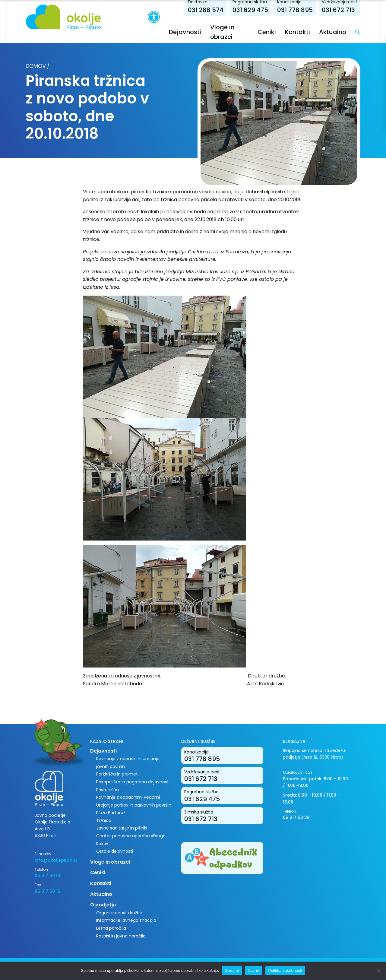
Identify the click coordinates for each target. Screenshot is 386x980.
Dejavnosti (185, 32)
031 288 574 (206, 10)
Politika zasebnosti (285, 970)
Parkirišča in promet (117, 774)
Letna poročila (111, 928)
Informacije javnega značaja (126, 920)
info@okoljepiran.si (56, 860)
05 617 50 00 (48, 876)
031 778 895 (295, 10)
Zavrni (254, 970)
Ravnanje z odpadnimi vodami (128, 797)
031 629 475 (250, 10)
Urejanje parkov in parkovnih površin (134, 805)
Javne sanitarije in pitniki (122, 828)
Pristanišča (108, 790)
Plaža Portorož (111, 813)
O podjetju (103, 905)
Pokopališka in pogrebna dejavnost (133, 782)
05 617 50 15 (47, 891)
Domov (36, 66)
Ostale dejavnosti (115, 851)
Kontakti (297, 32)
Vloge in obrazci (110, 862)
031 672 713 (338, 10)
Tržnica (104, 820)
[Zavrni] (378, 971)
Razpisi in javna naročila (121, 936)
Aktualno (333, 32)
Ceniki (267, 32)
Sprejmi (232, 970)
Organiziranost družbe (119, 913)
